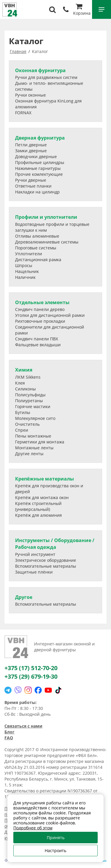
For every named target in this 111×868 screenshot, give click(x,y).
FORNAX (23, 113)
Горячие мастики (33, 406)
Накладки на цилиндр (37, 192)
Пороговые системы (36, 248)
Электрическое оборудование (46, 560)
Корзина (82, 10)
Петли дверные (31, 145)
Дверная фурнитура (40, 138)
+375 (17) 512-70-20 (31, 668)
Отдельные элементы (42, 302)
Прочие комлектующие (39, 174)
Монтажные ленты (34, 448)
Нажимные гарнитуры (38, 168)
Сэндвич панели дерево (40, 309)
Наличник (25, 277)
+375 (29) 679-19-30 (31, 676)
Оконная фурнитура (40, 70)
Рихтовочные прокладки (40, 321)
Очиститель (27, 424)
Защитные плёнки (34, 572)
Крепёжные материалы (45, 479)
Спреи (22, 430)
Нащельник (27, 271)
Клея (20, 383)
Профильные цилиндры (40, 162)
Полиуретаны (29, 401)
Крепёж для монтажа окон (42, 497)
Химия (24, 370)
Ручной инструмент (35, 554)
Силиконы (25, 389)
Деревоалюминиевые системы (47, 242)
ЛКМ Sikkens (28, 377)
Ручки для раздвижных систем (46, 77)
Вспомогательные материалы (46, 566)
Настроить (55, 850)
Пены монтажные (33, 436)
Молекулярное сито (35, 418)
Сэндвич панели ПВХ (37, 339)
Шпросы (24, 265)
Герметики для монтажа (40, 442)
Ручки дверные (31, 180)
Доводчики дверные (36, 156)
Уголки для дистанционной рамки (50, 315)
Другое (24, 597)
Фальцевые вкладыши (38, 345)
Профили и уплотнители (46, 217)
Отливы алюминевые (37, 236)
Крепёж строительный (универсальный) (38, 506)
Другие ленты (29, 454)
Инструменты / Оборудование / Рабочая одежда (55, 544)
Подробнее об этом (33, 828)
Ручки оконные (30, 95)
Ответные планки (33, 186)
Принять (56, 838)
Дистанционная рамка (38, 260)
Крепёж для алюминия (38, 515)
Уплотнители (29, 254)
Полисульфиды (30, 395)
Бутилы (23, 412)
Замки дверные (31, 151)
